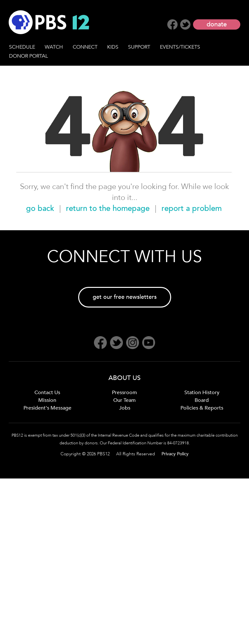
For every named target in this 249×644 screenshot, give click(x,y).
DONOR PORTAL (28, 56)
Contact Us (47, 393)
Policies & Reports (202, 408)
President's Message (47, 408)
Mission (47, 400)
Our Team (124, 400)
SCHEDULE (22, 47)
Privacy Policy (175, 454)
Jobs (125, 408)
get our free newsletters (125, 297)
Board (202, 400)
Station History (202, 393)
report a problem (192, 208)
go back (40, 208)
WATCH (54, 47)
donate (217, 24)
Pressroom (124, 393)
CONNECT (85, 47)
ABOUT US (124, 378)
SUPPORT (139, 47)
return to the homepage (108, 208)
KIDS (113, 47)
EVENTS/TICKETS (180, 47)
